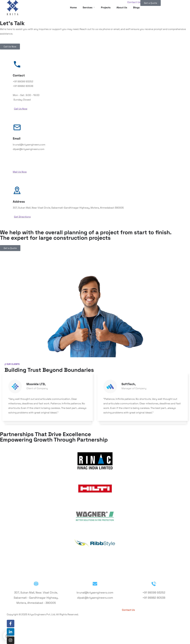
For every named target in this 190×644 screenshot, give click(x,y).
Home (73, 7)
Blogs (109, 610)
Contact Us (134, 2)
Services (88, 7)
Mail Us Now (20, 172)
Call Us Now (21, 109)
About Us (122, 7)
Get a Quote (151, 610)
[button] (8, 636)
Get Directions (22, 217)
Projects (106, 7)
